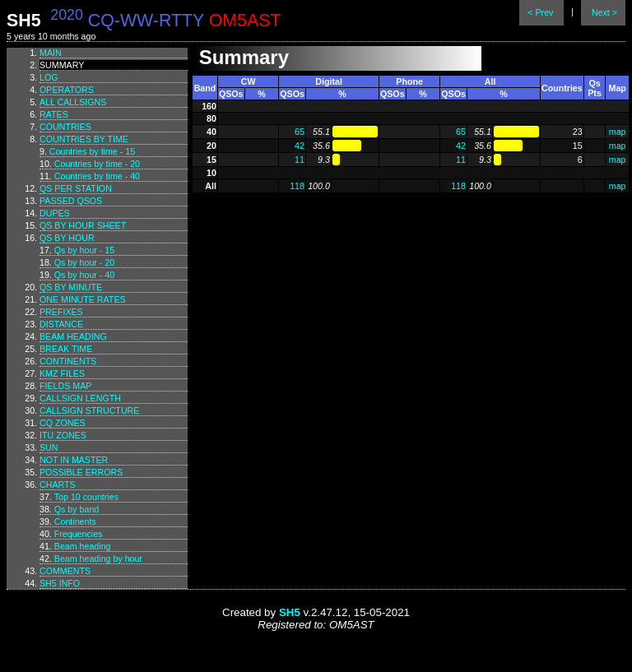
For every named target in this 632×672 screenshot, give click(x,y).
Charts (58, 484)
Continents (68, 361)
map (618, 132)
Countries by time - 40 (97, 176)
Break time (66, 349)
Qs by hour (67, 238)
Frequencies (79, 534)
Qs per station (76, 188)
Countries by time (84, 139)
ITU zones (63, 435)
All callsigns (73, 102)
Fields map (65, 386)
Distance (61, 324)
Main (51, 53)
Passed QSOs (71, 201)
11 (300, 160)
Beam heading (73, 336)
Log (49, 77)
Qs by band (77, 509)
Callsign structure (89, 410)
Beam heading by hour (98, 558)
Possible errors (81, 472)
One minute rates (83, 299)
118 (297, 186)
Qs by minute (71, 287)
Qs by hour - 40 (84, 275)
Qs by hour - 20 (84, 262)
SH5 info (60, 583)
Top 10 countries (86, 497)
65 (300, 132)
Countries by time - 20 (97, 164)
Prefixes (61, 312)
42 (300, 146)
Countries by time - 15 (92, 151)
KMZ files (62, 373)
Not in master (74, 460)
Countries (65, 127)
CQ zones (63, 423)
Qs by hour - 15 (84, 250)
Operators (67, 90)
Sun (49, 447)
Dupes (55, 213)
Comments (65, 571)
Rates (54, 114)
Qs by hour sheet (83, 225)
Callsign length (80, 398)
